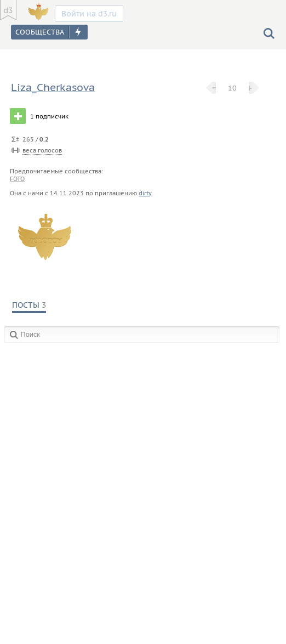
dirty (145, 193)
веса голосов (42, 150)
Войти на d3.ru (89, 14)
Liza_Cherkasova (53, 87)
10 (232, 88)
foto (17, 179)
